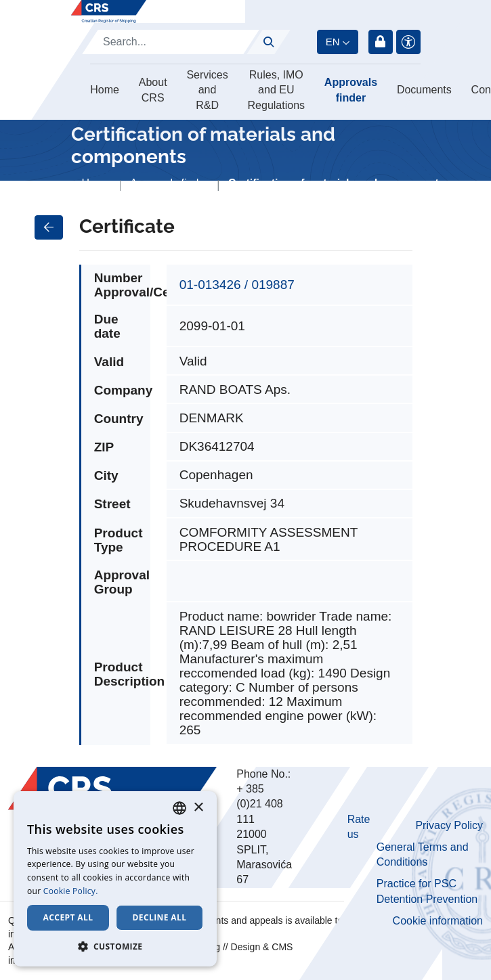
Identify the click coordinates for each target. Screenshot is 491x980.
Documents (424, 90)
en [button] (333, 42)
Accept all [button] (68, 917)
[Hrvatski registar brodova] (109, 12)
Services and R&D (207, 90)
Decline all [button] (160, 917)
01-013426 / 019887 (237, 285)
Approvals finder (351, 90)
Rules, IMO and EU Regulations (277, 90)
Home (105, 90)
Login (381, 42)
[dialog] (115, 879)
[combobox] (179, 808)
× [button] (198, 808)
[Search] (171, 42)
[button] (115, 946)
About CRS (153, 90)
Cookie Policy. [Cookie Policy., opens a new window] (71, 891)
